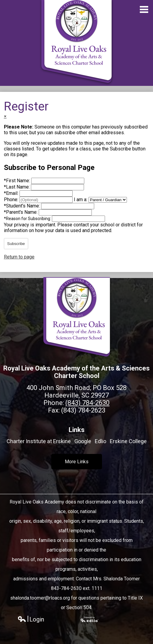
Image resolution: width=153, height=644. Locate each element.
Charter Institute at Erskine (39, 441)
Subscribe (16, 244)
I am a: (81, 200)
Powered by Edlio (90, 619)
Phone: (12, 200)
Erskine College (128, 441)
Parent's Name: (21, 212)
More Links (77, 462)
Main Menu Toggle (144, 9)
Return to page (19, 257)
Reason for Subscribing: (28, 219)
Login (31, 620)
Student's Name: (22, 206)
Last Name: (17, 187)
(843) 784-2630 (87, 403)
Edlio (100, 441)
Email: (12, 193)
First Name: (18, 181)
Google (83, 441)
